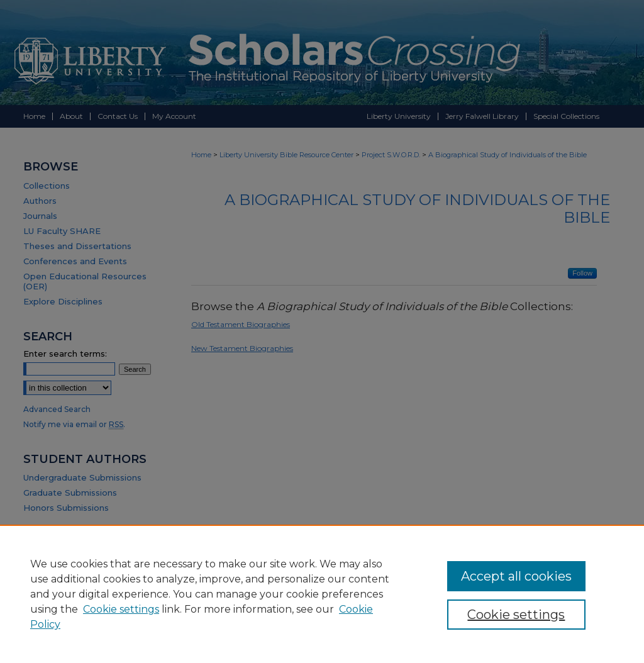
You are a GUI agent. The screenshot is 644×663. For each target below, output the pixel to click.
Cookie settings (121, 609)
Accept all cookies (516, 576)
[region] (322, 594)
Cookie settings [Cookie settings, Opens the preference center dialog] (516, 615)
